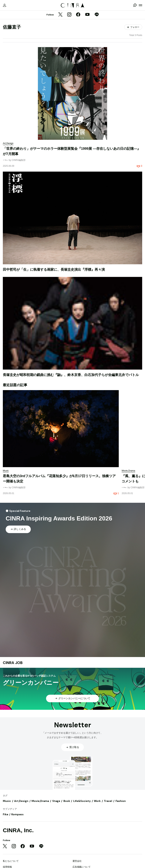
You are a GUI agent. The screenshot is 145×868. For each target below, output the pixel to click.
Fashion (121, 801)
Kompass (17, 814)
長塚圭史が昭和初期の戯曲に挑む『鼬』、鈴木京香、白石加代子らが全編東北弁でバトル (71, 375)
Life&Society (82, 801)
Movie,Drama (40, 801)
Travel (108, 801)
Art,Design (21, 801)
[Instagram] (69, 15)
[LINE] (97, 15)
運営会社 (77, 861)
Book (67, 801)
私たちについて (11, 861)
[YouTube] (87, 15)
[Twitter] (60, 15)
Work (97, 801)
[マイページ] (5, 5)
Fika (5, 814)
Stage (56, 801)
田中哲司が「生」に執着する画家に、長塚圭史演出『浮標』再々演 (54, 270)
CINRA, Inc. (18, 830)
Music (7, 801)
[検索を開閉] (135, 5)
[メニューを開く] (140, 5)
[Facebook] (78, 15)
